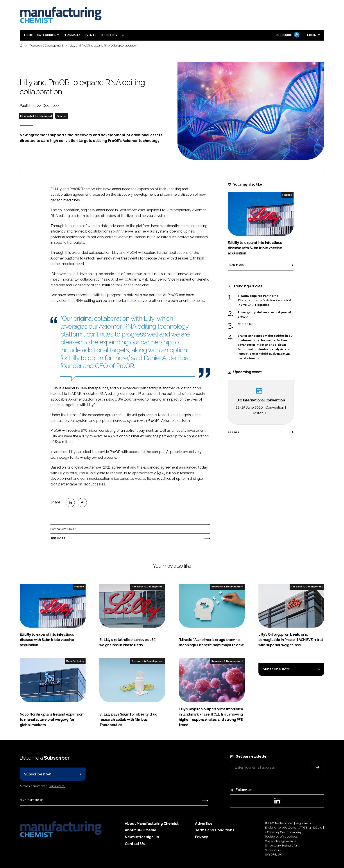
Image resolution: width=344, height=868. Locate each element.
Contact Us (135, 844)
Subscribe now (276, 669)
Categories (46, 35)
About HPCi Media (141, 830)
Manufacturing (75, 661)
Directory (109, 35)
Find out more (31, 800)
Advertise (204, 824)
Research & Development (36, 116)
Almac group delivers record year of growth (264, 315)
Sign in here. (57, 786)
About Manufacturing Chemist (152, 824)
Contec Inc (245, 324)
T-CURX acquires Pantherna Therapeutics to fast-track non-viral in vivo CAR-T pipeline (264, 300)
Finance (62, 116)
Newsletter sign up (142, 837)
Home (28, 35)
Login (312, 35)
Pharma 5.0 (72, 35)
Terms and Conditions (215, 830)
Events (90, 35)
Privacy (202, 837)
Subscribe (287, 35)
